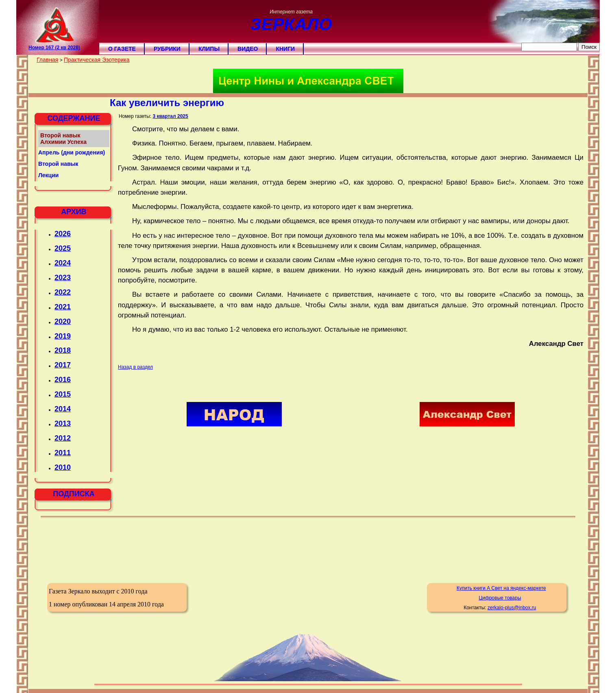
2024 (63, 263)
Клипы (209, 49)
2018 (63, 350)
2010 (63, 467)
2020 (63, 322)
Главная (47, 60)
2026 (63, 234)
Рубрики (167, 49)
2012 (63, 438)
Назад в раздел (135, 367)
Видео (248, 49)
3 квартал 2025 (170, 116)
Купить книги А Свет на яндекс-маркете (501, 588)
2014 (63, 409)
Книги (285, 49)
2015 (63, 394)
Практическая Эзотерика (97, 60)
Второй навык (58, 164)
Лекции (48, 175)
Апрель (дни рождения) (72, 152)
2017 (63, 365)
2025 (63, 248)
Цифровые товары (500, 598)
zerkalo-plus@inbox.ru (512, 608)
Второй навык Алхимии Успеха (63, 139)
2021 (63, 307)
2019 (63, 336)
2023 (63, 278)
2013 (63, 424)
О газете (122, 49)
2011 (63, 453)
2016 (63, 380)
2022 (63, 292)
